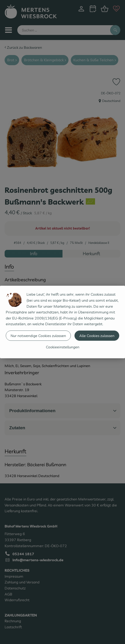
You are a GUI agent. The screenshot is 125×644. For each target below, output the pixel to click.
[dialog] (62, 322)
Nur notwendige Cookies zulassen (38, 336)
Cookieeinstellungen (63, 347)
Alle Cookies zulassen (97, 336)
